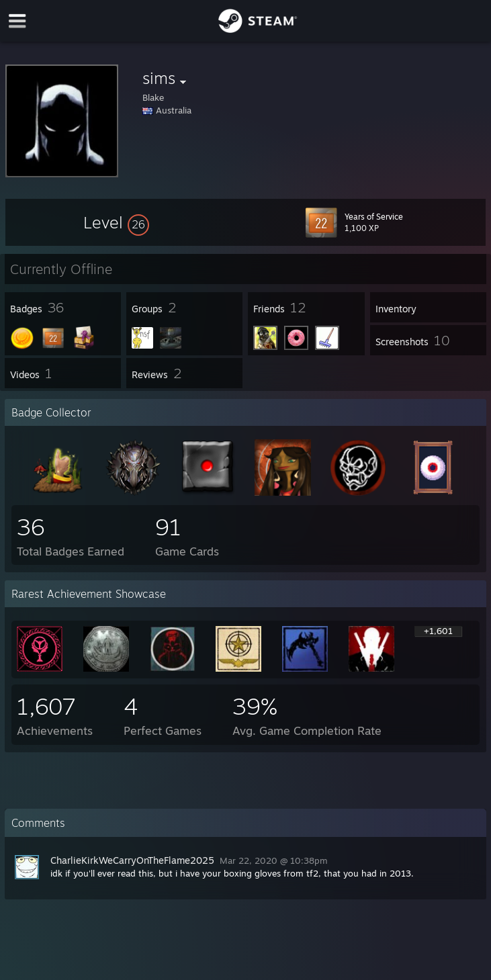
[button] (116, 222)
